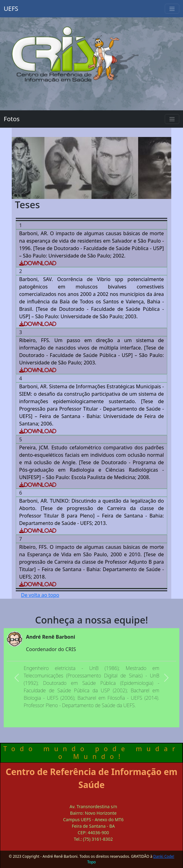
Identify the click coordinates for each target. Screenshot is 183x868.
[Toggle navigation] (172, 9)
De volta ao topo (40, 595)
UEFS (11, 9)
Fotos (12, 119)
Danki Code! (164, 856)
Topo (91, 862)
